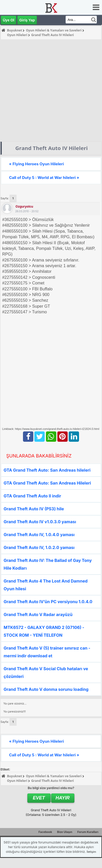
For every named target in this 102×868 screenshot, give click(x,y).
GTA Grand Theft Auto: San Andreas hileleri (47, 470)
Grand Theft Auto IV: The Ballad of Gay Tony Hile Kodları (48, 564)
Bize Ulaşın (65, 832)
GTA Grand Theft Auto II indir (32, 496)
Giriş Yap (27, 20)
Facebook (45, 832)
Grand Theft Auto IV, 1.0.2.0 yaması (39, 547)
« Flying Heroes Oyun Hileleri (36, 164)
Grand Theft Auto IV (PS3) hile (34, 509)
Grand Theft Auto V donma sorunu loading (46, 689)
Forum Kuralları (88, 832)
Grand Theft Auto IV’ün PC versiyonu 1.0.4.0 (48, 602)
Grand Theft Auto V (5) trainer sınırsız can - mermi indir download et (47, 652)
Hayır (63, 798)
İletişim (91, 852)
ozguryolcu (24, 206)
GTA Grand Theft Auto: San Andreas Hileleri (47, 483)
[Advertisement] (48, 91)
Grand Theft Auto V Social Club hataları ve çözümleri (46, 673)
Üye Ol (9, 20)
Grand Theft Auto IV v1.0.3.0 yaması (40, 522)
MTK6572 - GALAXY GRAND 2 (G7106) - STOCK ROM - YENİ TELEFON (44, 631)
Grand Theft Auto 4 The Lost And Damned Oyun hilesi (46, 585)
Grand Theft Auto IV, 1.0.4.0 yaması (39, 535)
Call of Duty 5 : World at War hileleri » (44, 178)
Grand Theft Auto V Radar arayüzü (38, 615)
